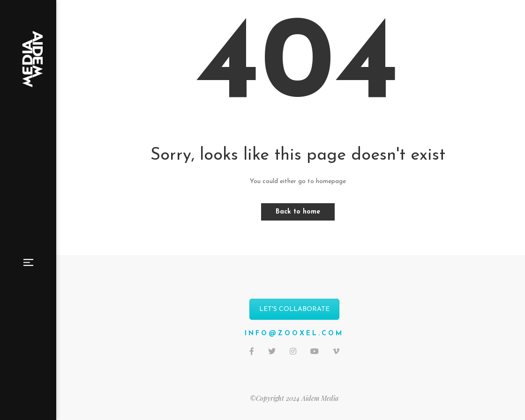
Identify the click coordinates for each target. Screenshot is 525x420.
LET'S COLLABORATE (294, 309)
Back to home (298, 212)
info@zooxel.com (294, 334)
